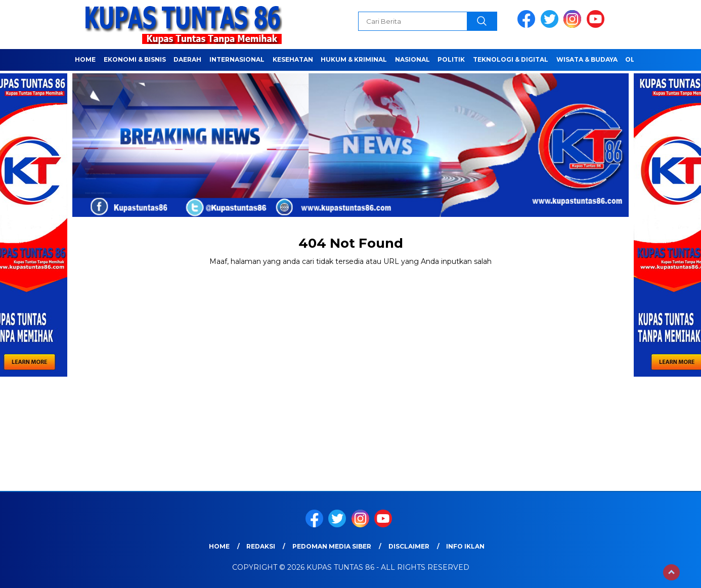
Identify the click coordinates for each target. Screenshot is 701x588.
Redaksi (261, 546)
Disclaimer (409, 546)
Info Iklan (465, 546)
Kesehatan (293, 59)
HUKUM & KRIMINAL (354, 59)
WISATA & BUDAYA (587, 59)
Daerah (187, 59)
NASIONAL (412, 59)
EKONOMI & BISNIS (135, 59)
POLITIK (451, 59)
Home (85, 59)
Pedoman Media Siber (332, 546)
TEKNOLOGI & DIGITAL (511, 59)
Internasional (237, 59)
